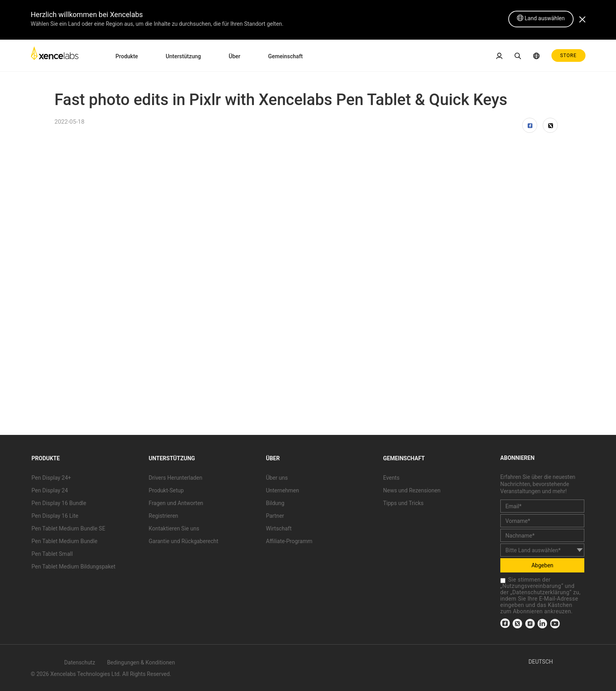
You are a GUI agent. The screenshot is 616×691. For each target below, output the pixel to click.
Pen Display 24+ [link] (51, 478)
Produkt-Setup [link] (166, 490)
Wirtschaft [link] (279, 528)
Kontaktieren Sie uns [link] (174, 528)
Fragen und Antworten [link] (176, 503)
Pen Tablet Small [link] (52, 554)
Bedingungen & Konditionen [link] (141, 662)
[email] (543, 506)
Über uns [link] (277, 478)
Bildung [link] (275, 503)
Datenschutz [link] (80, 662)
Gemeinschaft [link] (286, 56)
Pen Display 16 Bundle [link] (59, 503)
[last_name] (543, 535)
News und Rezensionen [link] (412, 490)
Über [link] (234, 56)
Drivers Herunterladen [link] (175, 478)
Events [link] (391, 478)
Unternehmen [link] (282, 490)
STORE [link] (568, 56)
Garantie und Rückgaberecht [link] (183, 541)
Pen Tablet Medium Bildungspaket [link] (74, 567)
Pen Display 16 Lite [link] (55, 516)
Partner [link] (275, 516)
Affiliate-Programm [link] (289, 541)
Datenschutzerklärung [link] (541, 592)
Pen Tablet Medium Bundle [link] (65, 541)
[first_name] (543, 521)
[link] (55, 55)
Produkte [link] (127, 56)
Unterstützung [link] (183, 56)
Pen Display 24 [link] (50, 490)
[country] (543, 550)
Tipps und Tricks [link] (403, 503)
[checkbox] (503, 581)
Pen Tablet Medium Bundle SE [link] (69, 528)
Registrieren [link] (163, 516)
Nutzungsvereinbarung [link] (532, 586)
